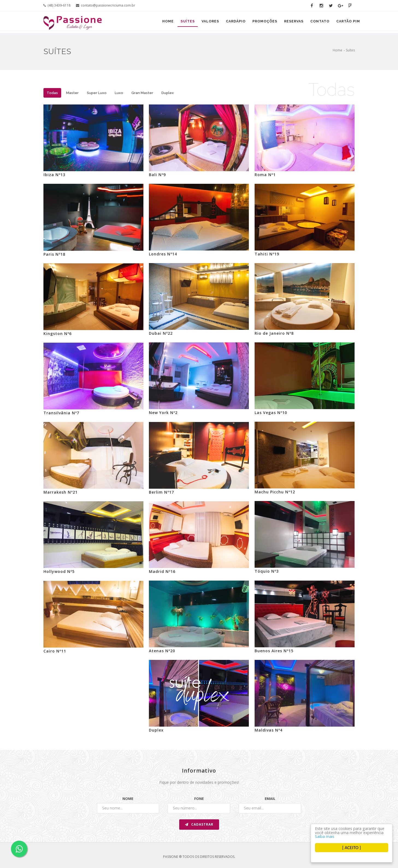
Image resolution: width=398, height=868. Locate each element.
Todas (52, 93)
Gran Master (142, 93)
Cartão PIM (347, 22)
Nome (128, 799)
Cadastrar (199, 824)
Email (270, 799)
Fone (199, 799)
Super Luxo (97, 93)
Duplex (168, 93)
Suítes (175, 22)
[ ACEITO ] (352, 848)
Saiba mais (370, 836)
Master (72, 93)
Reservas (289, 22)
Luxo (119, 93)
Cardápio (227, 22)
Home (154, 22)
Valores (200, 22)
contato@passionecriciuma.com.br (106, 5)
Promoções (258, 22)
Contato (317, 22)
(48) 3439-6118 (57, 5)
